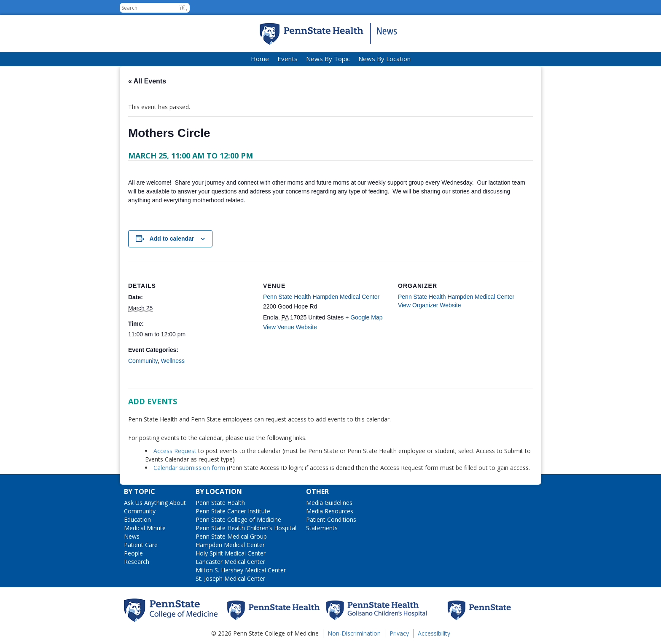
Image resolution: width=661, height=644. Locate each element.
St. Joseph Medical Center (230, 578)
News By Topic (328, 59)
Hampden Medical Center (230, 545)
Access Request (176, 451)
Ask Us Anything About (155, 503)
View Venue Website (290, 327)
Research (137, 562)
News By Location (384, 59)
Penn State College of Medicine (238, 519)
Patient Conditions (331, 519)
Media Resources (330, 511)
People (133, 553)
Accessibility (434, 633)
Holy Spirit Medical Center (231, 553)
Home (260, 59)
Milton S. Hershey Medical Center (241, 570)
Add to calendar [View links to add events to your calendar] (172, 239)
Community (143, 361)
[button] (184, 8)
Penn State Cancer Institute (233, 511)
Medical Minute (145, 528)
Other (317, 491)
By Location (219, 491)
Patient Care (141, 545)
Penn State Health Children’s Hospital (246, 528)
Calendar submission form (189, 468)
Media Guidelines (329, 503)
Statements (322, 528)
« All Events (147, 81)
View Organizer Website (430, 305)
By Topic (140, 491)
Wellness (173, 361)
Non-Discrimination (354, 633)
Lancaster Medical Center (230, 562)
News (132, 536)
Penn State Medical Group (231, 536)
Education (137, 519)
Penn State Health (220, 503)
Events (288, 59)
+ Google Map (364, 317)
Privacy (399, 633)
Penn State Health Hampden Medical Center (321, 297)
